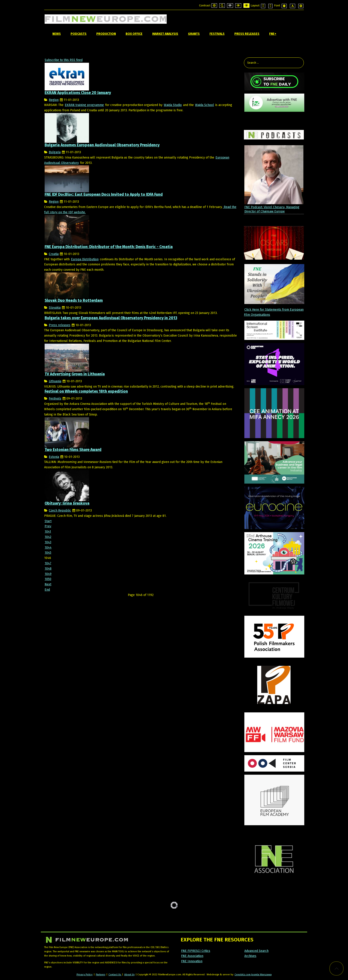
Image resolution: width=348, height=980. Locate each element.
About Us (129, 974)
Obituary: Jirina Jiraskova (67, 503)
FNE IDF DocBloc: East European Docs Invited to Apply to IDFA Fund (104, 195)
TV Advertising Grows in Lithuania (75, 374)
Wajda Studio (173, 105)
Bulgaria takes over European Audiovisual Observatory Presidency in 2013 (111, 318)
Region (54, 100)
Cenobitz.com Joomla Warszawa (253, 974)
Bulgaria (55, 152)
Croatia (54, 254)
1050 (48, 579)
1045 (48, 553)
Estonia (54, 457)
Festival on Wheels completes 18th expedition (86, 391)
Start (48, 521)
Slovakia (55, 308)
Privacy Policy (85, 974)
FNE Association (192, 956)
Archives (250, 956)
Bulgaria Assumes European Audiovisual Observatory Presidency (102, 145)
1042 (48, 537)
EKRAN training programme (84, 105)
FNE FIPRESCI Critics (196, 951)
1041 (48, 532)
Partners (101, 974)
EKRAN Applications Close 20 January (78, 93)
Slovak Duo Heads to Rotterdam (74, 301)
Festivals (55, 399)
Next (48, 584)
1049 (48, 574)
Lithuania (55, 381)
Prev (48, 526)
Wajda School (205, 105)
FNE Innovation (192, 961)
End (47, 590)
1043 (48, 542)
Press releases (60, 325)
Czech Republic (60, 511)
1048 (48, 569)
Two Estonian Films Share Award (73, 450)
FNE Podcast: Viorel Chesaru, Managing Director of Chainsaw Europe (272, 209)
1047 (48, 563)
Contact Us (115, 974)
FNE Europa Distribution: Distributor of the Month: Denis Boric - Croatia (109, 247)
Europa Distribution (85, 259)
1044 (48, 548)
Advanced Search (256, 951)
